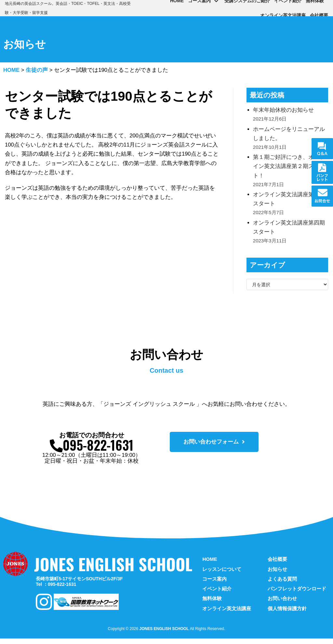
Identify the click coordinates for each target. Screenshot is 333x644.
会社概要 (319, 15)
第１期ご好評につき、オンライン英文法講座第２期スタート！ (289, 168)
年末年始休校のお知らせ (283, 111)
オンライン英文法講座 (283, 15)
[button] (214, 446)
